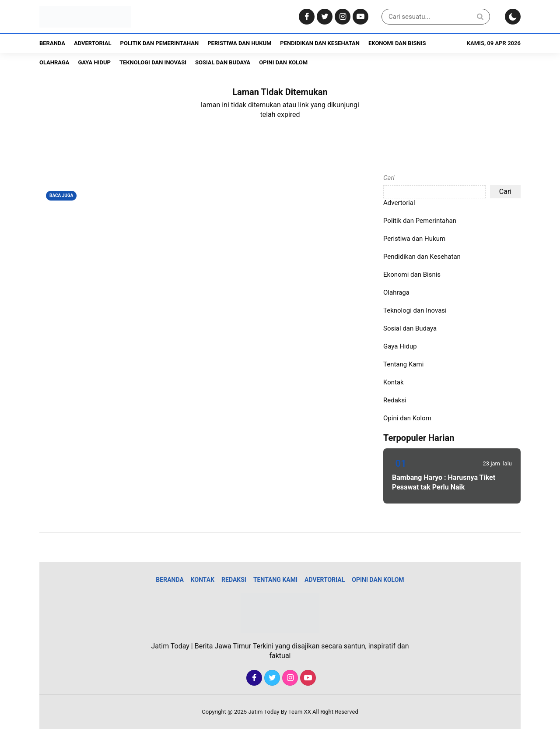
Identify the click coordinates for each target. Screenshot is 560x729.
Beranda (52, 43)
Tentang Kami (403, 364)
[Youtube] (359, 17)
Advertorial (93, 43)
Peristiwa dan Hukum (239, 43)
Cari (389, 178)
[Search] (480, 16)
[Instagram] (341, 17)
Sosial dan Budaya (223, 62)
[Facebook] (306, 17)
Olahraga (54, 62)
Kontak (394, 382)
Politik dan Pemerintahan (160, 43)
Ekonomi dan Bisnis (397, 43)
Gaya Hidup (94, 62)
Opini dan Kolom (283, 62)
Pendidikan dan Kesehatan (320, 43)
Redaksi (395, 400)
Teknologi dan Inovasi (153, 62)
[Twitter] (324, 17)
